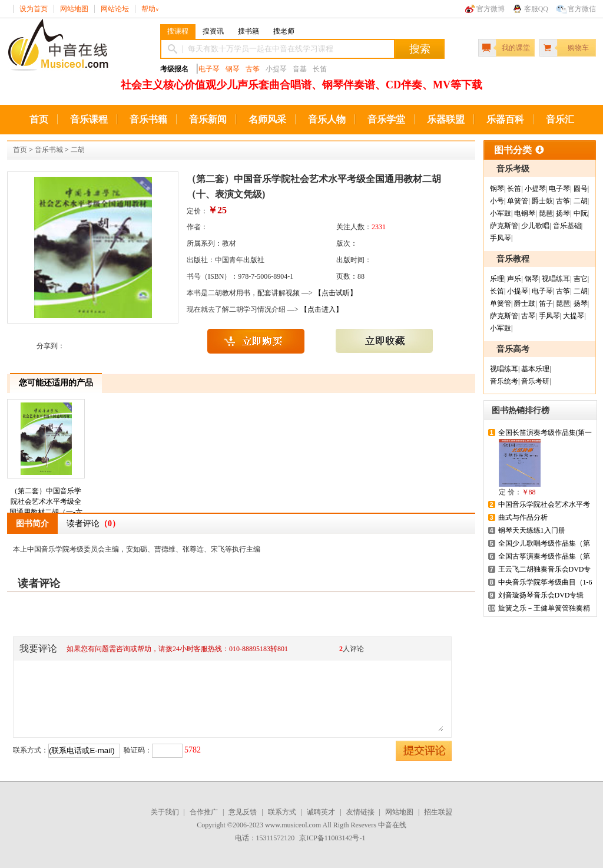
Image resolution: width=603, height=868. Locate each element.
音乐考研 (535, 381)
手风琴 (501, 238)
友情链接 (360, 812)
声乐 (514, 279)
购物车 (578, 48)
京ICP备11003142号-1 (332, 838)
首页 (39, 119)
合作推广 (204, 812)
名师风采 (267, 119)
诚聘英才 (321, 812)
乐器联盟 (446, 119)
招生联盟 (438, 812)
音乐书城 (49, 150)
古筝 (253, 69)
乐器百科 (505, 119)
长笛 (514, 189)
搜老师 (284, 31)
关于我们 (165, 812)
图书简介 (32, 524)
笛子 (546, 303)
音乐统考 (504, 381)
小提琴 (535, 189)
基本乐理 (535, 369)
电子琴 (209, 69)
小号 (497, 201)
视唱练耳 (556, 279)
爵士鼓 (542, 201)
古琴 (528, 316)
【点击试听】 (336, 293)
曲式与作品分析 (523, 517)
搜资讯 (213, 31)
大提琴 (574, 316)
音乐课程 (89, 119)
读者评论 (93, 524)
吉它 (581, 279)
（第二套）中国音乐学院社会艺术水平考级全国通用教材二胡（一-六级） (46, 465)
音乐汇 (560, 119)
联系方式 (282, 812)
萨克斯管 (504, 226)
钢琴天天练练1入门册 (532, 530)
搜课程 (178, 31)
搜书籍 (249, 31)
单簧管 (518, 201)
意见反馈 (243, 812)
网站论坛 (115, 9)
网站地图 (74, 9)
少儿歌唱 (535, 226)
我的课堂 (516, 48)
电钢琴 (525, 213)
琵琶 (546, 213)
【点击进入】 (322, 309)
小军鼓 (501, 213)
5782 (193, 750)
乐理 (497, 279)
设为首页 (34, 9)
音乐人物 (327, 119)
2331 (379, 227)
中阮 (581, 213)
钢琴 (233, 69)
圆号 (581, 189)
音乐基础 (567, 226)
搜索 (420, 49)
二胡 (78, 150)
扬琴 (563, 213)
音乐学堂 (386, 119)
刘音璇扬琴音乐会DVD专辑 (541, 595)
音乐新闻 (208, 119)
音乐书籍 (148, 119)
